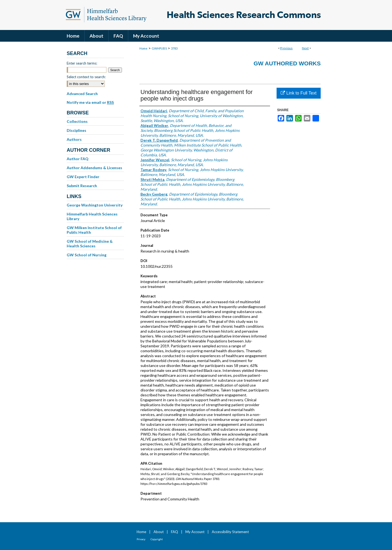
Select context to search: (86, 77)
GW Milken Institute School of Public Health (94, 230)
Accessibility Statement (230, 532)
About (159, 532)
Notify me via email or (90, 102)
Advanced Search (82, 94)
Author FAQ (78, 159)
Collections (77, 121)
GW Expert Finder (83, 177)
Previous (286, 48)
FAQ (174, 532)
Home (143, 48)
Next (305, 48)
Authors (74, 139)
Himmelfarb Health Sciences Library (92, 216)
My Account (195, 532)
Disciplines (76, 130)
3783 (174, 48)
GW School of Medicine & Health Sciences (90, 244)
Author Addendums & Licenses (94, 168)
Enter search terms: (82, 63)
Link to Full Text (298, 93)
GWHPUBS (159, 48)
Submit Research (82, 186)
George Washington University (95, 205)
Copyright (157, 539)
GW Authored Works (287, 63)
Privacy (141, 539)
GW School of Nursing (87, 255)
